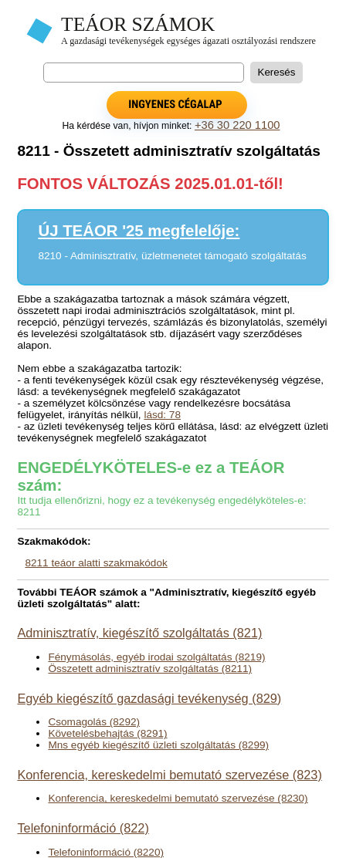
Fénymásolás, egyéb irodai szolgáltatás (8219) (156, 657)
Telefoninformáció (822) (83, 828)
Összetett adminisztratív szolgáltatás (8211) (150, 669)
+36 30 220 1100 (237, 125)
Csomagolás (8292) (94, 722)
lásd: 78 (162, 415)
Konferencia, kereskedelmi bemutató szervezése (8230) (178, 798)
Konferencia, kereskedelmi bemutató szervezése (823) (169, 775)
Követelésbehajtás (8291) (107, 733)
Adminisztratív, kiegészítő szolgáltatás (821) (139, 633)
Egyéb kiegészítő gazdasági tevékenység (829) (149, 698)
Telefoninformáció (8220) (106, 852)
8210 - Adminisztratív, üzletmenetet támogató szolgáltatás (172, 256)
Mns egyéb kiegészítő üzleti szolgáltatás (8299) (158, 745)
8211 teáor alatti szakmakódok (96, 563)
